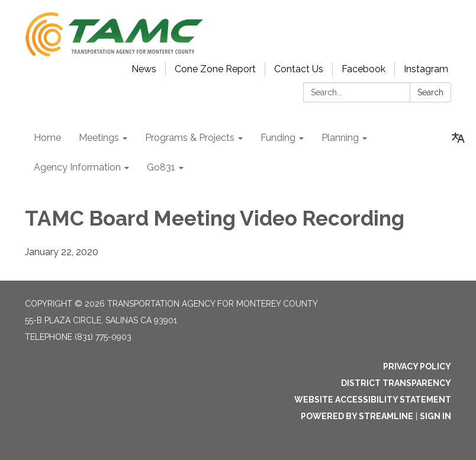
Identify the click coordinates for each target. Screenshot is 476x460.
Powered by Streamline (357, 416)
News (144, 69)
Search (430, 92)
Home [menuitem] (47, 138)
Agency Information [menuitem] (77, 167)
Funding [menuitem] (278, 138)
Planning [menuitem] (340, 138)
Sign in (435, 416)
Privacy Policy (417, 366)
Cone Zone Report (215, 69)
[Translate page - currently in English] (458, 138)
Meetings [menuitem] (99, 138)
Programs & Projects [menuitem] (190, 138)
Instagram (426, 69)
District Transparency (396, 383)
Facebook (364, 69)
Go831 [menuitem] (161, 167)
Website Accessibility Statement (373, 400)
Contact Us (299, 69)
